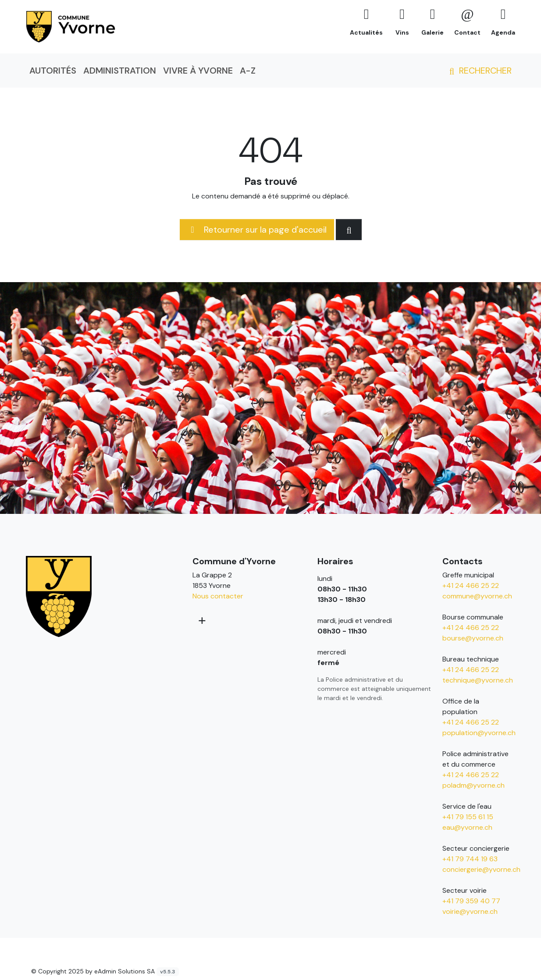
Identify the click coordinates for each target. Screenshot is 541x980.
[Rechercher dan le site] (349, 230)
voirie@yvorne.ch (470, 911)
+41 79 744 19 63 (470, 859)
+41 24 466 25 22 (471, 586)
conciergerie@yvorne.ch (481, 869)
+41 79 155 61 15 (468, 817)
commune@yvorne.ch (477, 596)
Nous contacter (218, 596)
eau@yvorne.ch (467, 827)
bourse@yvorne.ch (473, 638)
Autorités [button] (53, 71)
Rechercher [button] (479, 71)
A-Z (248, 71)
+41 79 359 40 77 (471, 901)
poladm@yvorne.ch (473, 785)
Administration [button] (120, 71)
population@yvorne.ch (479, 733)
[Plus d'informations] (201, 620)
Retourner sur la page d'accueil (257, 230)
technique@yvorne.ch (478, 680)
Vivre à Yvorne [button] (198, 71)
